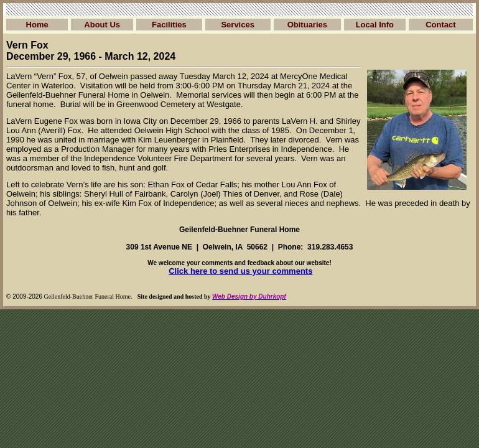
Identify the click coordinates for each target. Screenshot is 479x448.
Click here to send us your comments (240, 271)
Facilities (169, 25)
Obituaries (307, 25)
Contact (440, 25)
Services (238, 25)
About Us (102, 25)
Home (37, 25)
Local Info (375, 25)
